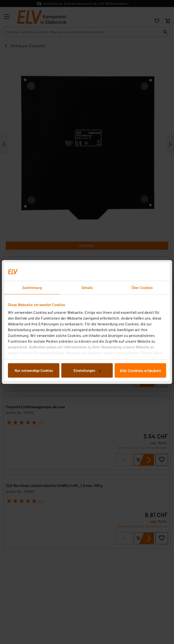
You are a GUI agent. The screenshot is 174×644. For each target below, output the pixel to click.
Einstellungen (87, 370)
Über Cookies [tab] (142, 288)
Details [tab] (87, 288)
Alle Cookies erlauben (140, 370)
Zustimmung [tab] (32, 288)
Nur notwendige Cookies (34, 370)
